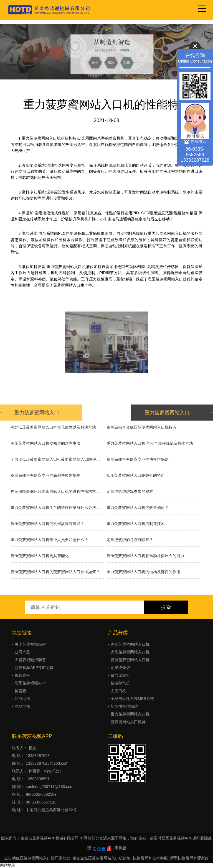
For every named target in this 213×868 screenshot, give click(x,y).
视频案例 (22, 675)
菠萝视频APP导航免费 (34, 668)
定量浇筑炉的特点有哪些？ (130, 540)
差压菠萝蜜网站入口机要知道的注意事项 (45, 443)
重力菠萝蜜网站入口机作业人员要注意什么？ (49, 540)
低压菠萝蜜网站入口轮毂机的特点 (136, 475)
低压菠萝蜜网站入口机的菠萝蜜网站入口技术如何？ (55, 572)
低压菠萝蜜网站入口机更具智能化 (40, 556)
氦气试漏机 (120, 675)
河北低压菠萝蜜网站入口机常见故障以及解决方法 (53, 427)
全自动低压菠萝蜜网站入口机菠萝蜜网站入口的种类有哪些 (57, 459)
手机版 (120, 848)
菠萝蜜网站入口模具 (128, 722)
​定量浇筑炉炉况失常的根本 (130, 491)
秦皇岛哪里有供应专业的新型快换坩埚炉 (45, 475)
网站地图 (22, 706)
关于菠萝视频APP (30, 644)
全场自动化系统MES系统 (132, 699)
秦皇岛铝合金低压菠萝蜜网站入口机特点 (141, 427)
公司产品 (22, 652)
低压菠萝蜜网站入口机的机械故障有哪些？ (47, 524)
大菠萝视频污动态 (30, 660)
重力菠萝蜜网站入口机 (130, 714)
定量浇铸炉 (120, 668)
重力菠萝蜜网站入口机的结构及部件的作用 (143, 572)
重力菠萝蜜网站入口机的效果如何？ (138, 508)
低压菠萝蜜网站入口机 (130, 660)
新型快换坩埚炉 (124, 706)
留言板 (21, 691)
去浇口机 (118, 691)
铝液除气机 (120, 683)
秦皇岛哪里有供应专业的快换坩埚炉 (138, 459)
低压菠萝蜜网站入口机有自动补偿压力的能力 (145, 556)
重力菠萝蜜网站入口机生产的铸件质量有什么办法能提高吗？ (57, 508)
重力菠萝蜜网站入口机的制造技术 (136, 524)
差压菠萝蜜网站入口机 (130, 644)
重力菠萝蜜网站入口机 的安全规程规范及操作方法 (150, 443)
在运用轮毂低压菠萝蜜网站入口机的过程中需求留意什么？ (57, 491)
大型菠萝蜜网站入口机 (130, 652)
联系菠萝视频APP (30, 683)
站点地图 (22, 699)
